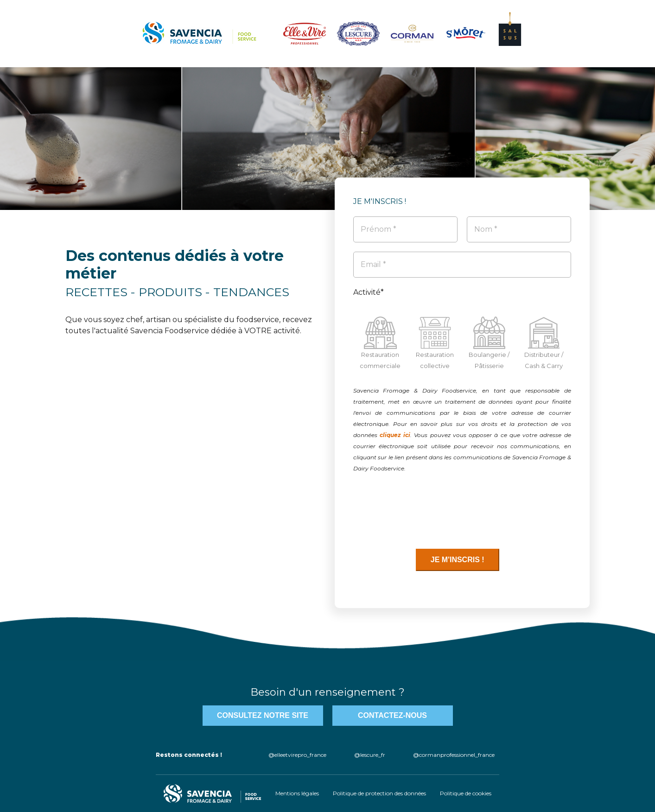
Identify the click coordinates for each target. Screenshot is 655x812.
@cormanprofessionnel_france (454, 755)
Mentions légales (297, 793)
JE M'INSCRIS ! (458, 560)
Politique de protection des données (379, 793)
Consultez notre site (263, 715)
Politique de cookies (466, 793)
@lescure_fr (370, 755)
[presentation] (424, 511)
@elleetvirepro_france (297, 755)
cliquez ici (395, 435)
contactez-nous (392, 715)
